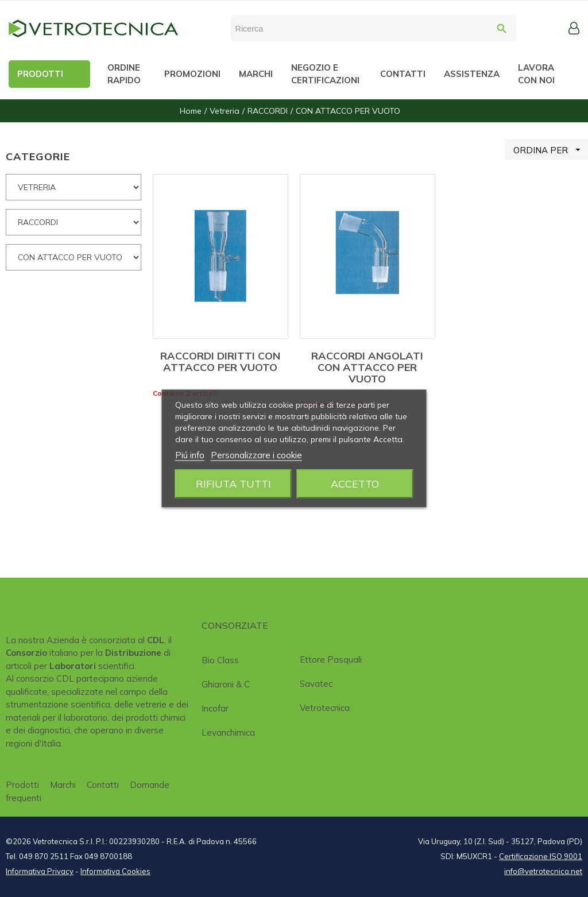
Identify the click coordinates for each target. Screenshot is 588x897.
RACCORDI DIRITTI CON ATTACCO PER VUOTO (220, 361)
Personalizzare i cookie (256, 455)
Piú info (190, 455)
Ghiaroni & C (226, 684)
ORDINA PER (551, 150)
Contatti (103, 785)
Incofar (215, 708)
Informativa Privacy (40, 871)
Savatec (316, 684)
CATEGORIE (38, 156)
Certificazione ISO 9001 (541, 856)
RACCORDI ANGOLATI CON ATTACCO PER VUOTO (367, 367)
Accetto (355, 484)
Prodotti (22, 785)
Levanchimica (228, 732)
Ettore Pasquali (331, 660)
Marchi (63, 785)
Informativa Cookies (115, 871)
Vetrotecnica (325, 708)
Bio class (220, 660)
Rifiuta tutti (233, 484)
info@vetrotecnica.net (543, 871)
